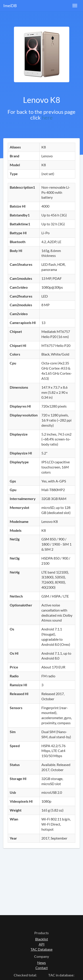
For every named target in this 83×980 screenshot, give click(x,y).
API (42, 944)
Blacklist (42, 939)
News (41, 963)
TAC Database (41, 949)
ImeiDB (10, 6)
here (47, 117)
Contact (42, 968)
